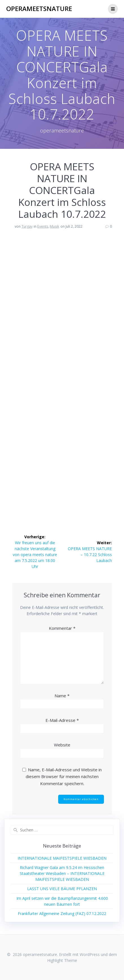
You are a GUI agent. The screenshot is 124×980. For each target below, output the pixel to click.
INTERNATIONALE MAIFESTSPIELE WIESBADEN (62, 858)
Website (62, 745)
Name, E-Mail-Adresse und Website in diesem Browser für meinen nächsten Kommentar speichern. (64, 777)
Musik (54, 226)
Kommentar (62, 628)
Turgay (27, 226)
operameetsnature (39, 9)
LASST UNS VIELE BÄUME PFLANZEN (62, 889)
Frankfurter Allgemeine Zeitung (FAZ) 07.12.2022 (62, 913)
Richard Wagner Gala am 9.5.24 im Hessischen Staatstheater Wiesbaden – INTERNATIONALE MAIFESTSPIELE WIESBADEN (62, 873)
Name (62, 696)
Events (43, 226)
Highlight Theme (62, 960)
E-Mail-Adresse (62, 720)
